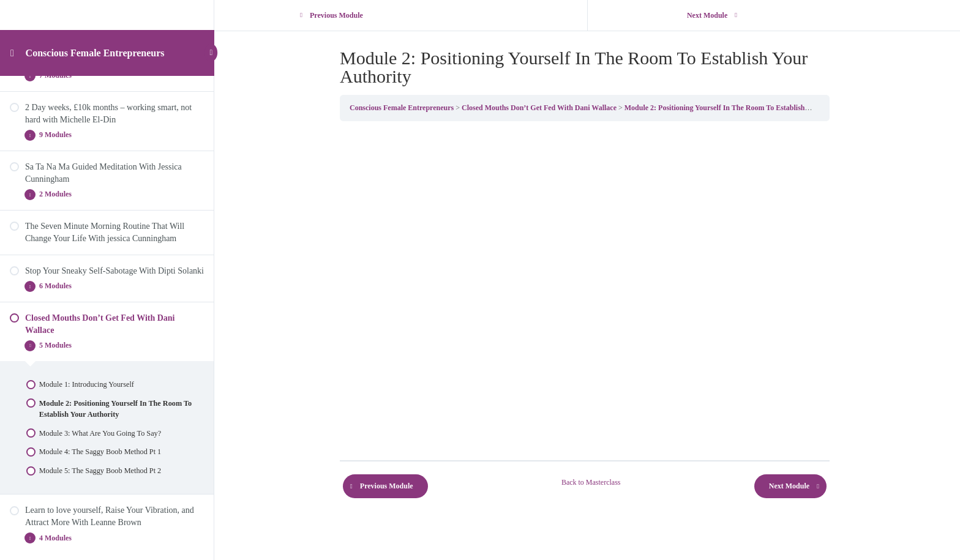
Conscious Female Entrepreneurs (95, 54)
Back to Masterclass (594, 482)
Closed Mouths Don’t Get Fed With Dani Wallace (542, 108)
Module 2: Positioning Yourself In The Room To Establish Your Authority (742, 108)
